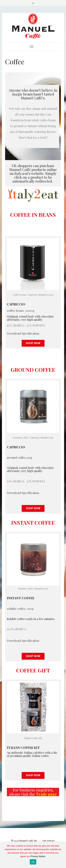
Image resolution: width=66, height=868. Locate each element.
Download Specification (23, 333)
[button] (33, 343)
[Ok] (62, 855)
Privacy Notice (38, 856)
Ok (33, 862)
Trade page (46, 794)
